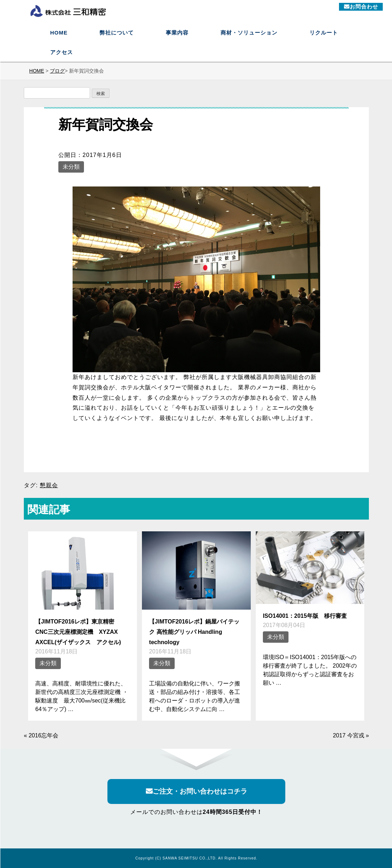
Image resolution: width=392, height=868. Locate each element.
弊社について (117, 33)
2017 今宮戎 (349, 735)
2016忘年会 (43, 735)
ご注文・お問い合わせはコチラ (196, 791)
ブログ (57, 71)
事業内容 (177, 33)
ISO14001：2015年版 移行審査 (305, 616)
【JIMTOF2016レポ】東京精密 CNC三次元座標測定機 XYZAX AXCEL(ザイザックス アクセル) (79, 632)
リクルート (324, 33)
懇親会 (49, 485)
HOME (59, 33)
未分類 (71, 167)
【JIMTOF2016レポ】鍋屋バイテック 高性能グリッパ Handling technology (194, 632)
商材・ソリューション (249, 33)
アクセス (62, 52)
